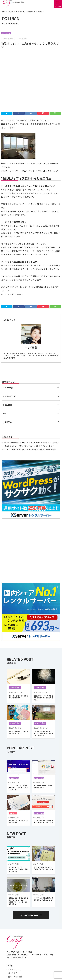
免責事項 (39, 974)
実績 (4, 354)
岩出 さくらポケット (17, 965)
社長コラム (7, 363)
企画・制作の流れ (16, 917)
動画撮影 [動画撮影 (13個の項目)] (42, 390)
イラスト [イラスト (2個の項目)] (6, 387)
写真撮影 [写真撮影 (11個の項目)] (33, 390)
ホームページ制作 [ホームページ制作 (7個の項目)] (10, 390)
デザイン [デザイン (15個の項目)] (23, 387)
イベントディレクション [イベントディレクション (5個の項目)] (50, 383)
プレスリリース (9, 337)
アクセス (12, 943)
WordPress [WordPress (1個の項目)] (12, 383)
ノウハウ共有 (6, 33)
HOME (10, 906)
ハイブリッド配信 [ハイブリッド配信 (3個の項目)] (47, 387)
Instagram (13, 961)
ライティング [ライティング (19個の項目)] (23, 390)
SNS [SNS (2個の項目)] (5, 383)
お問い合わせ (14, 950)
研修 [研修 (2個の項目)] (49, 390)
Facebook (13, 958)
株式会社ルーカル (10, 104)
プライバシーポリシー (27, 974)
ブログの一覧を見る (29, 856)
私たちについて (15, 910)
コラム (11, 921)
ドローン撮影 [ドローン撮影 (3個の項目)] (34, 387)
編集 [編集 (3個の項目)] (54, 390)
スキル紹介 (13, 914)
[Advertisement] (31, 491)
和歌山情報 (7, 345)
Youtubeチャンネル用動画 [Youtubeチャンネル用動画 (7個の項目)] (29, 383)
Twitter (12, 954)
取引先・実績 (14, 947)
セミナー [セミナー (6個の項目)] (15, 387)
